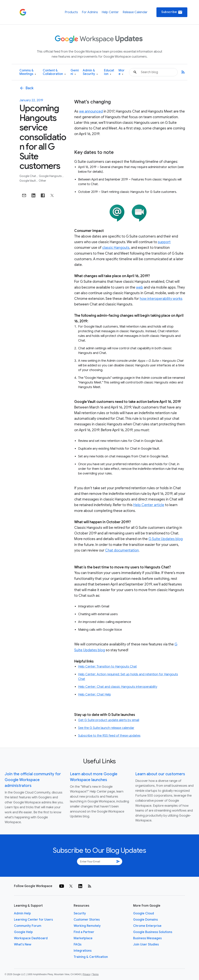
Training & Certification (91, 957)
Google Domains (145, 920)
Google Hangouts (51, 176)
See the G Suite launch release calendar (106, 728)
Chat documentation (122, 550)
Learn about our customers (160, 774)
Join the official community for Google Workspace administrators (33, 780)
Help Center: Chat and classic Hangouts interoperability (118, 687)
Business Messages (147, 938)
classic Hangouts (116, 248)
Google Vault (28, 181)
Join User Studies (146, 944)
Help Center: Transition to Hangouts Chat (107, 667)
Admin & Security (90, 72)
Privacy (87, 974)
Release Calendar (135, 12)
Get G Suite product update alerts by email (109, 720)
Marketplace (83, 938)
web (140, 287)
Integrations (83, 951)
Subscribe (172, 12)
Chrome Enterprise (147, 926)
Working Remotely (87, 926)
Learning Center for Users (33, 920)
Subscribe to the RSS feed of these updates (109, 736)
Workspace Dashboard (31, 938)
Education (109, 72)
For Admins (90, 12)
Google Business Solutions (153, 932)
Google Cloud (144, 913)
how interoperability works (161, 299)
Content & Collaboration (54, 72)
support (164, 242)
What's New (23, 944)
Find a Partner (84, 932)
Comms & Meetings (28, 72)
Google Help (23, 932)
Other (42, 181)
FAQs (78, 944)
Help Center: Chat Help (95, 695)
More (122, 72)
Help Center (110, 12)
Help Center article (149, 505)
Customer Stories (87, 920)
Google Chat (28, 176)
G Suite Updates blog (166, 539)
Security (80, 913)
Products (71, 12)
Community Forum (28, 926)
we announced (91, 111)
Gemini (75, 72)
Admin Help (22, 913)
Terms (95, 974)
